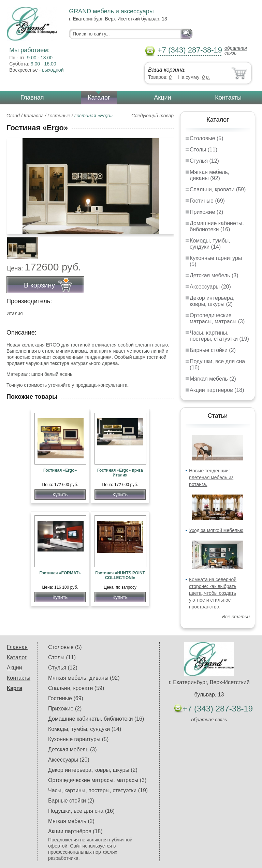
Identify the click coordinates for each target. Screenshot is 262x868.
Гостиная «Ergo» (60, 470)
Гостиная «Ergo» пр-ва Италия (120, 473)
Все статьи (236, 617)
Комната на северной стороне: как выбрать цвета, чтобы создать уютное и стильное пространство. (213, 593)
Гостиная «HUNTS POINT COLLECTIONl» (120, 575)
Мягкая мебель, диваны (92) (209, 175)
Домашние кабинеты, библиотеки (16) (217, 226)
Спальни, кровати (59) (218, 189)
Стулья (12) (204, 161)
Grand (13, 116)
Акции (162, 98)
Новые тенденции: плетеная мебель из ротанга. (211, 477)
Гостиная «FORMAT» (60, 573)
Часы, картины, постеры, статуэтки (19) (219, 336)
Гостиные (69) (207, 201)
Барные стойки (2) (213, 350)
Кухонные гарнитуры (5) (78, 739)
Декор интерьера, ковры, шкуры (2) (212, 301)
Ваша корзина (166, 70)
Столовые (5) (207, 138)
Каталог (99, 98)
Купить (60, 495)
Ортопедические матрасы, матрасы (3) (217, 318)
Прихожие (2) (206, 212)
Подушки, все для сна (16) (81, 811)
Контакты (228, 98)
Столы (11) (203, 150)
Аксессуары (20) (210, 287)
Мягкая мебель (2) (213, 379)
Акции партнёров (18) (217, 390)
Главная (32, 98)
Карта (14, 688)
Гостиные (59, 116)
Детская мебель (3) (214, 275)
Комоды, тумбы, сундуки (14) (210, 244)
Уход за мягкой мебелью (216, 530)
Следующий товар (152, 116)
